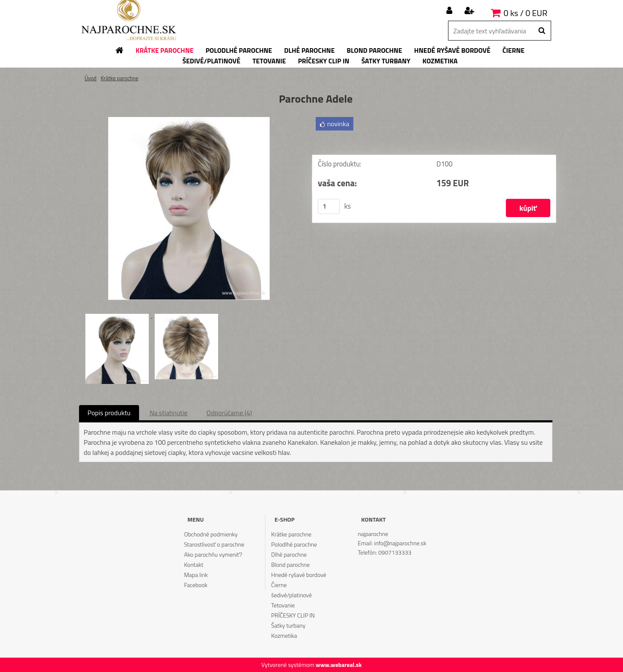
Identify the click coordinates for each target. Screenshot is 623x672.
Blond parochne (291, 565)
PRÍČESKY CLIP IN (293, 615)
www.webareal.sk (339, 665)
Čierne (279, 585)
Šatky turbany (288, 625)
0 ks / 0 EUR (526, 13)
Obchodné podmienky (211, 534)
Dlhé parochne (289, 554)
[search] (542, 31)
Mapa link (196, 575)
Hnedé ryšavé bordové (299, 575)
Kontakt (194, 565)
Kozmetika (284, 635)
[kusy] (329, 207)
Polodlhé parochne (294, 544)
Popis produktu (109, 413)
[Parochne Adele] (189, 120)
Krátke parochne (119, 78)
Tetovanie (283, 605)
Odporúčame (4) (229, 413)
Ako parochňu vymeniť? (213, 554)
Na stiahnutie (169, 413)
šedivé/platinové (292, 595)
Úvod (90, 78)
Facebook (195, 585)
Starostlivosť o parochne (214, 544)
